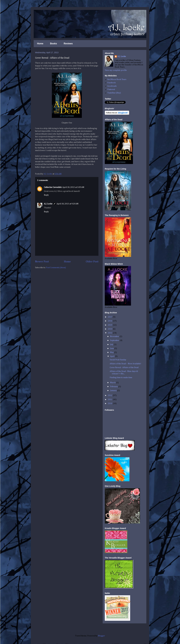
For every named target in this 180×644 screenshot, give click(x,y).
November (115, 336)
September (115, 340)
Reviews (68, 44)
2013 (110, 333)
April (113, 356)
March (113, 383)
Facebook (111, 83)
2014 (110, 329)
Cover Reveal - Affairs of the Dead (124, 368)
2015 (110, 325)
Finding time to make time (121, 378)
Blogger (101, 636)
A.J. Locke (48, 204)
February (114, 387)
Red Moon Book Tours (117, 79)
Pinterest (111, 89)
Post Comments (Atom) (56, 268)
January (114, 391)
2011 (110, 400)
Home (40, 44)
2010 (110, 404)
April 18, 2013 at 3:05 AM (73, 187)
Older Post (92, 262)
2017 (110, 317)
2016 (110, 321)
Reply (46, 195)
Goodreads (112, 86)
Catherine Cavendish (53, 187)
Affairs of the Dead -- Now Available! (125, 364)
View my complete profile (116, 70)
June (112, 348)
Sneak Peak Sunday (118, 360)
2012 (110, 395)
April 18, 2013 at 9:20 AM (68, 204)
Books (53, 44)
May (112, 352)
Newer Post (42, 262)
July (112, 345)
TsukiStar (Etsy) (114, 93)
